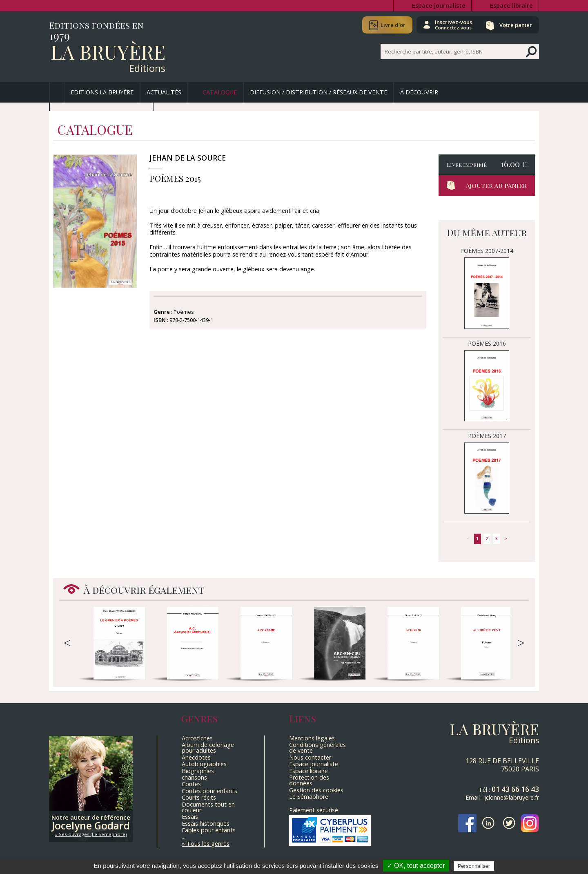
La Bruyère (108, 51)
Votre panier (516, 25)
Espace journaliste (439, 6)
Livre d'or (393, 25)
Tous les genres (208, 844)
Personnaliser (474, 866)
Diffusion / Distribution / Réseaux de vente (318, 92)
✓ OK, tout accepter (416, 866)
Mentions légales (312, 738)
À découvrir (419, 92)
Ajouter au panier (496, 185)
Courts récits (199, 797)
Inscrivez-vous (453, 25)
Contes (191, 784)
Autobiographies (204, 764)
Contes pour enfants (209, 791)
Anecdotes (196, 757)
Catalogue (220, 92)
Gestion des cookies (316, 790)
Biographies (198, 771)
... (184, 837)
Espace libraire (511, 6)
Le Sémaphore (309, 797)
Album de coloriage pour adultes (208, 748)
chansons (194, 777)
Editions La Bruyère (102, 92)
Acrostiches (197, 738)
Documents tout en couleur (208, 807)
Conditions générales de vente (317, 748)
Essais (190, 817)
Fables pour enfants (209, 830)
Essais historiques (206, 824)
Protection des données (309, 780)
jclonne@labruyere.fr (512, 797)
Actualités (164, 92)
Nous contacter (310, 757)
